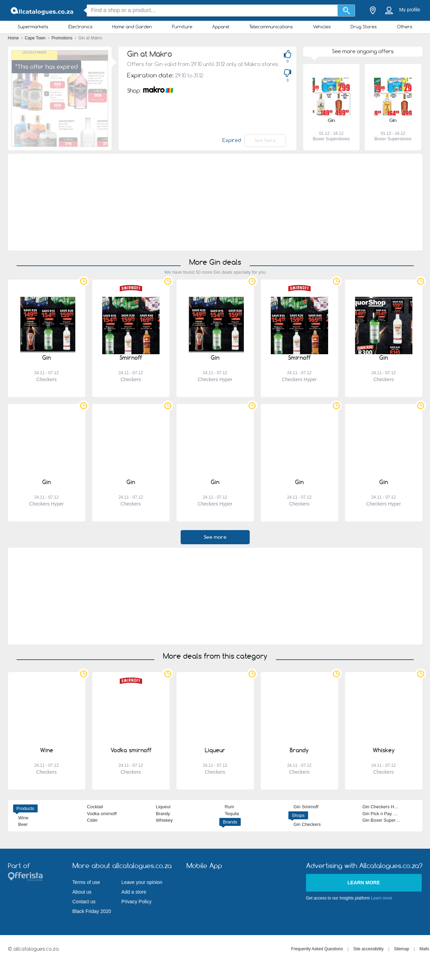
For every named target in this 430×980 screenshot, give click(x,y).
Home (14, 38)
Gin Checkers (307, 824)
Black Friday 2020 (92, 911)
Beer (23, 824)
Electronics (80, 27)
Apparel (221, 27)
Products (25, 808)
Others (405, 27)
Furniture (182, 27)
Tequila (232, 814)
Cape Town (36, 38)
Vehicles (322, 27)
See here (265, 140)
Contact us (84, 902)
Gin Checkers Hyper (383, 807)
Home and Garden (132, 27)
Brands (230, 822)
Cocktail (95, 807)
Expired (232, 140)
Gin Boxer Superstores (385, 820)
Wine (23, 818)
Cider (92, 820)
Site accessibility (369, 949)
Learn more (364, 883)
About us (82, 892)
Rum (229, 807)
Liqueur (163, 807)
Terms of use (86, 882)
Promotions (63, 38)
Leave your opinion (142, 882)
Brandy (163, 814)
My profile (410, 10)
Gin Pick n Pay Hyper (384, 814)
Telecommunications (271, 27)
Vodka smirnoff (102, 814)
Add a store (134, 892)
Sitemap (402, 949)
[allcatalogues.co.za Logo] (42, 11)
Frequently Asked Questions (317, 949)
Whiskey (164, 820)
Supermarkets (33, 27)
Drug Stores (364, 27)
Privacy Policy (137, 902)
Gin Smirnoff (306, 807)
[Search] (346, 11)
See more (215, 537)
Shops (298, 815)
